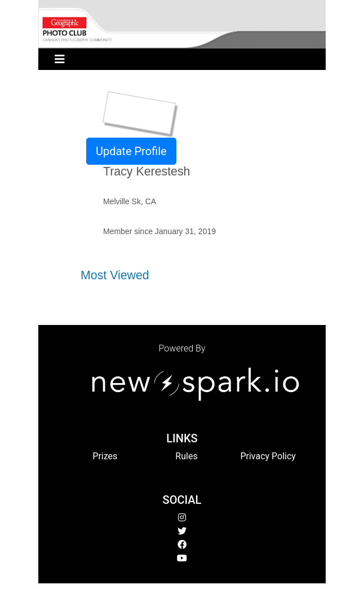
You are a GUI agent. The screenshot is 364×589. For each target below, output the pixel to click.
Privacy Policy (268, 456)
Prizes (105, 456)
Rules (186, 456)
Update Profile (131, 151)
